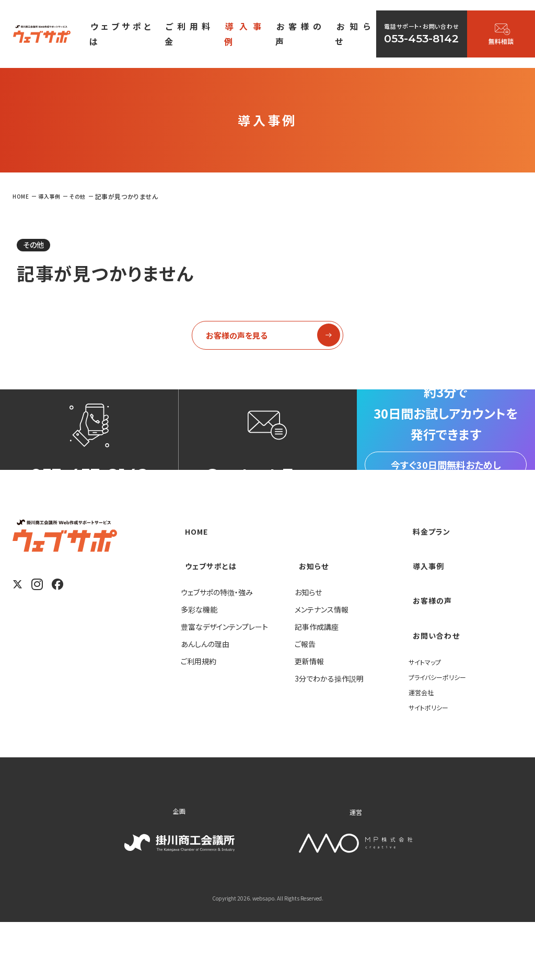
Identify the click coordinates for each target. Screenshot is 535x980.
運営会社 (423, 748)
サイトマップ (428, 718)
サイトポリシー (431, 764)
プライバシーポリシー (442, 733)
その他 (39, 246)
